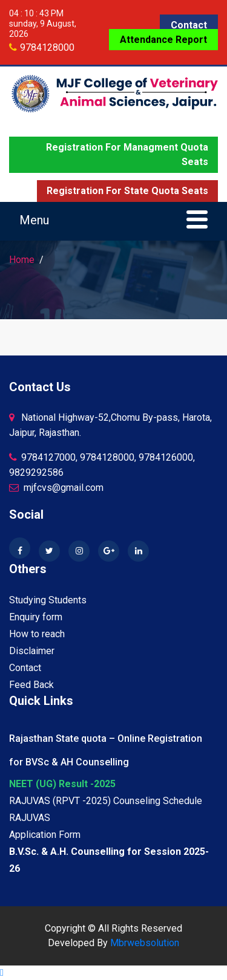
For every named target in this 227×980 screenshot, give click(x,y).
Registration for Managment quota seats (127, 154)
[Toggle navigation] (113, 221)
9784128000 (47, 47)
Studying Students (48, 600)
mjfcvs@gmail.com (56, 488)
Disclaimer (32, 651)
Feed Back (31, 685)
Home (22, 260)
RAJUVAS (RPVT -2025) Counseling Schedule (106, 801)
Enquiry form (36, 617)
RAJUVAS (30, 818)
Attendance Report (163, 40)
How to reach (37, 634)
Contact (189, 25)
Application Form (45, 835)
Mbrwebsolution (145, 943)
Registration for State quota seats (127, 191)
